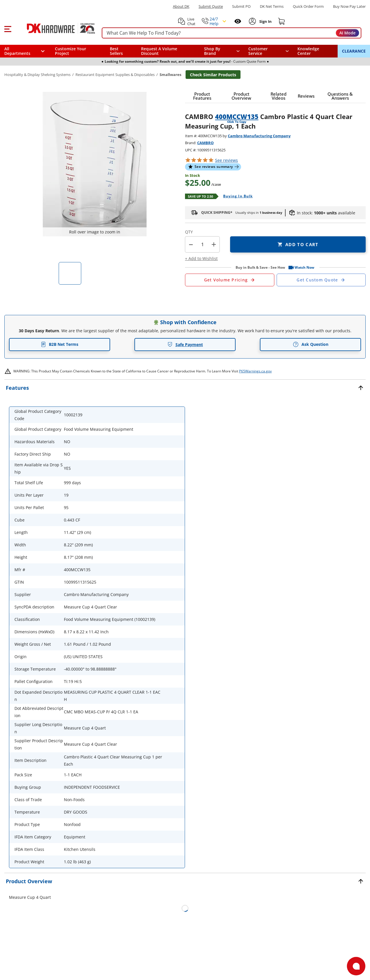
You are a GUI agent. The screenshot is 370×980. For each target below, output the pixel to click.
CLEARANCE (354, 51)
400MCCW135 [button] (237, 116)
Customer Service (258, 51)
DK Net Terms (272, 7)
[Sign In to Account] (265, 21)
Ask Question (311, 344)
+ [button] (214, 244)
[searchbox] (232, 33)
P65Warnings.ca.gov (255, 371)
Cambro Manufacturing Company (259, 136)
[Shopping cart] (282, 21)
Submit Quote (211, 7)
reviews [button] (226, 160)
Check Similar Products (213, 75)
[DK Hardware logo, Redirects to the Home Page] (54, 28)
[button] (8, 28)
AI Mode (347, 33)
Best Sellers (116, 51)
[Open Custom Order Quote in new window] (321, 280)
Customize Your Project (71, 51)
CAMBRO (205, 143)
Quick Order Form (308, 7)
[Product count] (202, 244)
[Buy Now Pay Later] (349, 6)
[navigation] (269, 51)
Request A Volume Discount (159, 51)
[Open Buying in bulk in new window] (236, 196)
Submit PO (241, 7)
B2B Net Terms (60, 344)
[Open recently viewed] (238, 21)
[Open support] (356, 966)
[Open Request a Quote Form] (230, 280)
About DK (181, 7)
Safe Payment (185, 345)
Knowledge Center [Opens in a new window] (308, 51)
